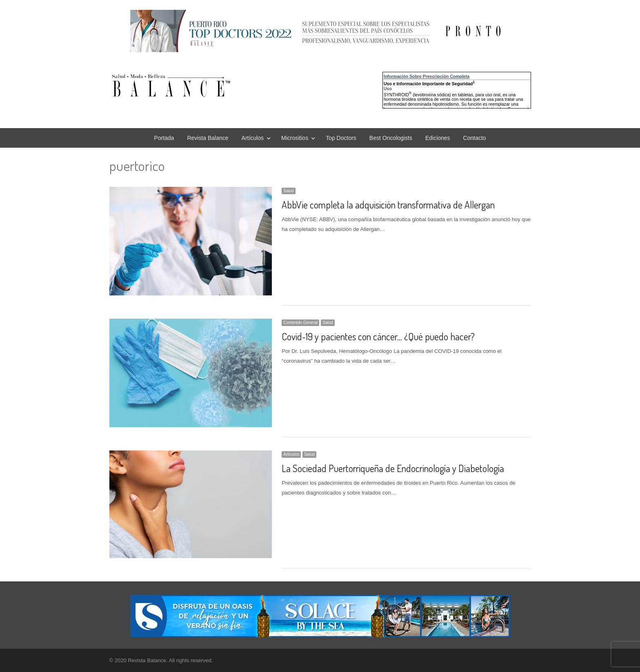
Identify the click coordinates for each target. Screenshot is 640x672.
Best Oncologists (391, 138)
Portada (164, 138)
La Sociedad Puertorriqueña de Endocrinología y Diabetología (393, 468)
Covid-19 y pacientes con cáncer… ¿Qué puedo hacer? (378, 336)
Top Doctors (341, 138)
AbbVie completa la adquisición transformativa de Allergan (388, 205)
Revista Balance (208, 138)
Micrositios (295, 138)
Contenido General (300, 323)
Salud (289, 191)
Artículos (253, 138)
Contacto (475, 138)
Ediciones (438, 138)
